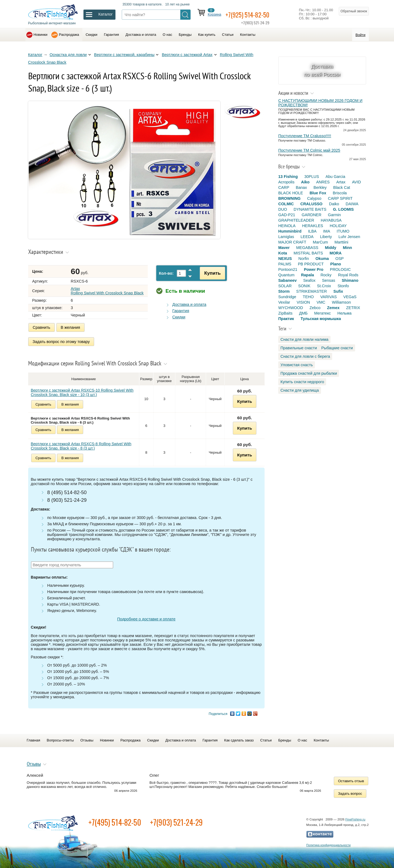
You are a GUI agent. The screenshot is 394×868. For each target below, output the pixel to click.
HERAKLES (313, 226)
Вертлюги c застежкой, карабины (124, 55)
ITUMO (343, 231)
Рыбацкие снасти (337, 348)
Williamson (341, 302)
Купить (210, 273)
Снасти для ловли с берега (305, 356)
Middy (331, 248)
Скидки (92, 35)
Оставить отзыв (351, 779)
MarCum (320, 242)
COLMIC (286, 204)
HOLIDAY (338, 226)
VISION (303, 302)
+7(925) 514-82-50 (254, 14)
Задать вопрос (350, 792)
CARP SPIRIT (340, 198)
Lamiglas (286, 237)
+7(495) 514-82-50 (115, 820)
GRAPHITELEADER (296, 220)
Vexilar (284, 302)
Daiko (334, 204)
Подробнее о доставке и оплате (146, 617)
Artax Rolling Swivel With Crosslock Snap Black (107, 291)
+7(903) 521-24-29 (176, 820)
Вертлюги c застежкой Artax (187, 55)
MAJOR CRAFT (292, 242)
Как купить (207, 35)
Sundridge (287, 297)
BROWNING (289, 198)
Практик (286, 319)
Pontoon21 (288, 269)
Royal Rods (348, 275)
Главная (34, 738)
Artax (341, 182)
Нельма (344, 313)
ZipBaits (285, 313)
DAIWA (352, 204)
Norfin (304, 259)
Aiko (305, 182)
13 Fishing (288, 177)
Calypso (314, 198)
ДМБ (303, 313)
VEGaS (350, 297)
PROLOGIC (340, 269)
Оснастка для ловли (68, 55)
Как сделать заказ (239, 738)
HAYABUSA (331, 220)
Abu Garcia (335, 177)
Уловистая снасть (297, 365)
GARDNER (312, 215)
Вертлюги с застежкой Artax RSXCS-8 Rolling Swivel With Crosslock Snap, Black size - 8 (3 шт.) (81, 444)
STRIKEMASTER (312, 291)
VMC (321, 302)
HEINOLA (287, 226)
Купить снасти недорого (302, 382)
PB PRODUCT (311, 264)
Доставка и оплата (141, 35)
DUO (283, 209)
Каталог (35, 55)
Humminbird (290, 231)
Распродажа (69, 35)
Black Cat (342, 187)
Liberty (326, 237)
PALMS (285, 264)
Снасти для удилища (300, 390)
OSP (340, 259)
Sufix (338, 291)
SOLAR (285, 286)
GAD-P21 (287, 215)
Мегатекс (322, 313)
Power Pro (314, 269)
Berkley (320, 187)
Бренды (185, 35)
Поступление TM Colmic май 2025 (309, 150)
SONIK (304, 286)
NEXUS (285, 259)
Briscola (340, 193)
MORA (335, 253)
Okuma (322, 259)
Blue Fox (318, 193)
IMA (327, 231)
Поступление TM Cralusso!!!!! (305, 136)
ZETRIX (353, 308)
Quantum (286, 275)
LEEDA (307, 237)
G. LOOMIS (343, 209)
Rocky (326, 275)
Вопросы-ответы (60, 738)
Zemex (333, 308)
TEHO (308, 297)
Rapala (307, 275)
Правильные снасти (299, 348)
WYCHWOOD (291, 308)
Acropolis (286, 182)
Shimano (350, 280)
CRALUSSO (312, 204)
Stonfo (343, 286)
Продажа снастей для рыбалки (309, 373)
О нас (168, 35)
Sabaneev (287, 280)
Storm (284, 291)
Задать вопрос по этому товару (61, 341)
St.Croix (324, 286)
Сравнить (42, 327)
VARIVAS (329, 297)
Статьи (228, 35)
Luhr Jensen (349, 237)
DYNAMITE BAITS (310, 209)
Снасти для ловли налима (304, 339)
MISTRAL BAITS (308, 253)
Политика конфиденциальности (328, 843)
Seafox (309, 280)
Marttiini (341, 242)
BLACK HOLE (291, 193)
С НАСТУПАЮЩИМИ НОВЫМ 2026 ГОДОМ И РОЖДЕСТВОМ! (320, 103)
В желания (70, 327)
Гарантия (111, 35)
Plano (336, 264)
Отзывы (87, 738)
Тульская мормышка (321, 319)
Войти (360, 35)
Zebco (315, 308)
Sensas (329, 280)
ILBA (312, 231)
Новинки (41, 35)
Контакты (248, 35)
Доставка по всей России (322, 70)
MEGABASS (307, 248)
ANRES (323, 182)
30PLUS (312, 177)
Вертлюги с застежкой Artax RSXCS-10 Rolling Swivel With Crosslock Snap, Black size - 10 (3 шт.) (82, 391)
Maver (284, 248)
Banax (301, 187)
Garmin (334, 215)
